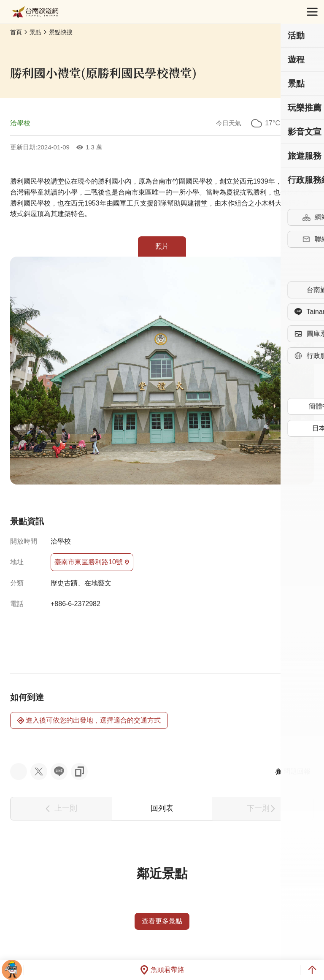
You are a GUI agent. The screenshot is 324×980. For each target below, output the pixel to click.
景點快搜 (61, 32)
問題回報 (293, 771)
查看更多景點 (162, 921)
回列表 (162, 808)
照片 (162, 246)
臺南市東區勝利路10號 (92, 562)
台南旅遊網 (35, 12)
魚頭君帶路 (162, 970)
